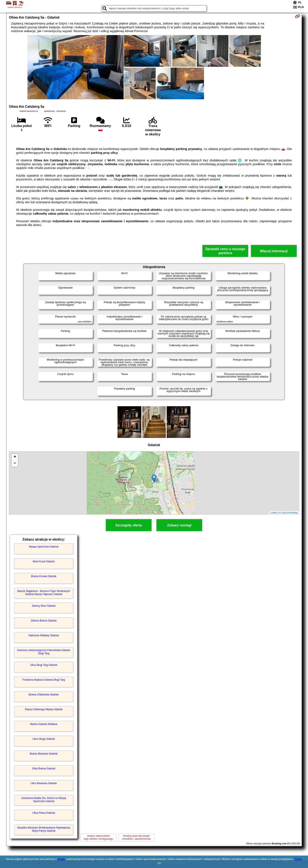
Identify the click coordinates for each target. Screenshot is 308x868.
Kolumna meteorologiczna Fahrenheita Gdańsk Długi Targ (44, 652)
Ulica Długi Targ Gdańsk (44, 665)
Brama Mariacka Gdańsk (44, 754)
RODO (298, 859)
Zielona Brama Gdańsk (44, 621)
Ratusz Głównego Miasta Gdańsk (44, 709)
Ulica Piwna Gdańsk (44, 813)
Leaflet (274, 513)
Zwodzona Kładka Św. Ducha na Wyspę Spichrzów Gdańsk (44, 800)
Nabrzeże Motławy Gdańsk (44, 635)
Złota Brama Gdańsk (44, 769)
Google (61, 859)
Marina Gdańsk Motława (44, 724)
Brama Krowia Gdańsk (44, 576)
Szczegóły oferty (129, 525)
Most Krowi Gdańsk (44, 561)
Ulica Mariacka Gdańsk (44, 783)
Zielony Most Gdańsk (44, 606)
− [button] (15, 463)
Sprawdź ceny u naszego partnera (225, 251)
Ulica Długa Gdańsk (44, 739)
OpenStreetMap (290, 513)
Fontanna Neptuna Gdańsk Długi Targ (44, 680)
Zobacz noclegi (179, 525)
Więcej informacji (274, 251)
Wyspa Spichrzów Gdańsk (44, 547)
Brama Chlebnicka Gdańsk (44, 695)
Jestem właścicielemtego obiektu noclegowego (98, 837)
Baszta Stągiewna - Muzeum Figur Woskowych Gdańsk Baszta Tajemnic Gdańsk (44, 593)
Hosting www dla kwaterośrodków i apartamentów (136, 837)
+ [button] (15, 457)
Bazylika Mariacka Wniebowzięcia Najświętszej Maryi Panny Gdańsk (44, 829)
